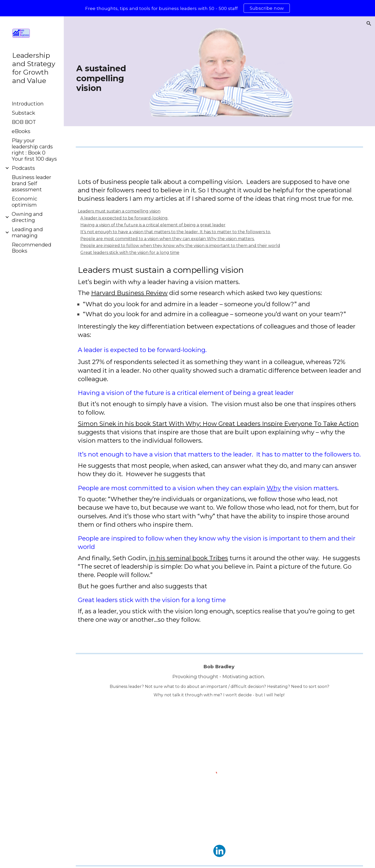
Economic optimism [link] (24, 202)
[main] (109, 78)
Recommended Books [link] (32, 248)
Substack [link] (23, 113)
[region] (187, 8)
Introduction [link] (28, 104)
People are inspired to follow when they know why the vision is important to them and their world (180, 246)
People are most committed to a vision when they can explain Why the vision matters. (167, 239)
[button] (369, 24)
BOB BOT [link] (24, 122)
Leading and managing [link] (27, 232)
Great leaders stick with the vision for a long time (130, 253)
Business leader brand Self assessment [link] (32, 183)
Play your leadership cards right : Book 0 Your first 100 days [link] (34, 150)
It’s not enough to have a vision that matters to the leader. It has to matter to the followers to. (176, 232)
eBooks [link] (21, 131)
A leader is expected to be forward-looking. (124, 218)
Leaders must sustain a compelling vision (119, 211)
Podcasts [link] (23, 168)
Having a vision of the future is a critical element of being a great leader (153, 225)
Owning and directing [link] (27, 217)
